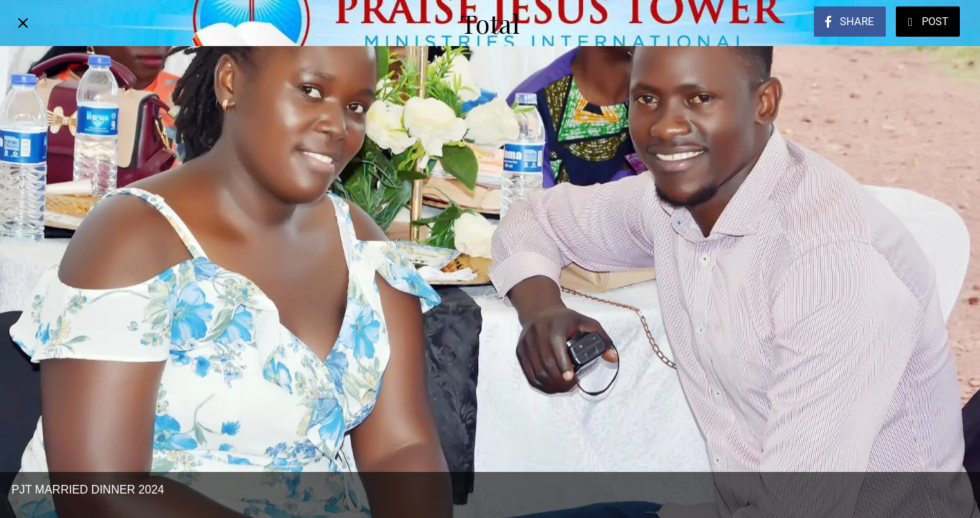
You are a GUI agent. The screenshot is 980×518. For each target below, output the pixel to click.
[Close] (23, 23)
